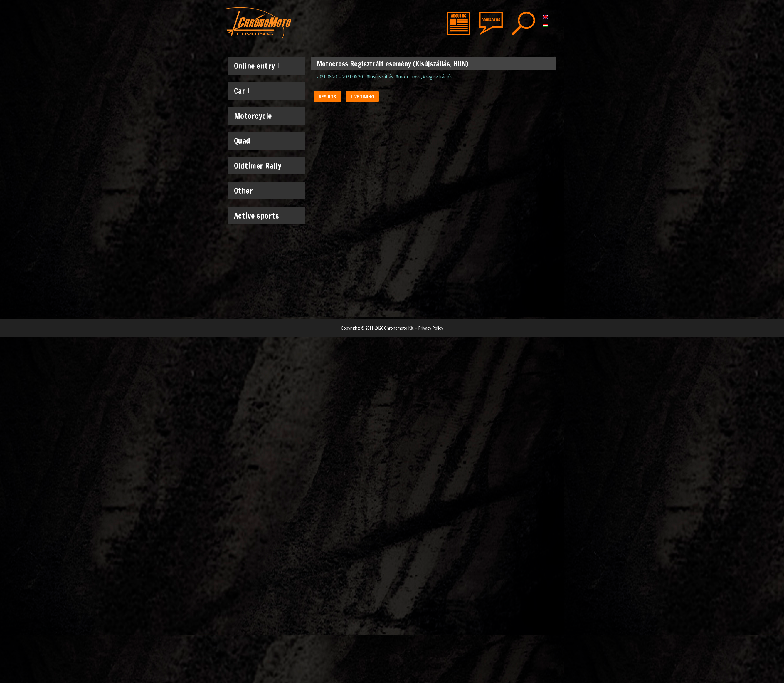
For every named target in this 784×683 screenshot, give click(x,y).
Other (247, 191)
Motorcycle (256, 116)
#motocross (408, 77)
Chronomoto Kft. (399, 328)
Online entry (258, 66)
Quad (242, 141)
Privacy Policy (431, 328)
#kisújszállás (380, 77)
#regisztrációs (438, 77)
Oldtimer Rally (258, 166)
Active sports (260, 216)
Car (243, 91)
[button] (329, 98)
